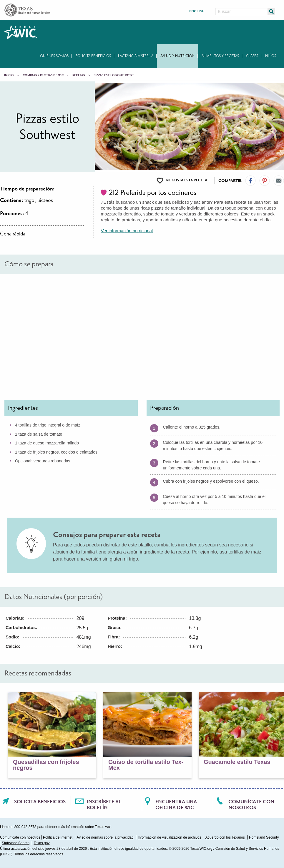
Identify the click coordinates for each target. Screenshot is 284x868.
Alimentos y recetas (220, 56)
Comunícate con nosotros (251, 805)
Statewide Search (16, 843)
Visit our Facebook (250, 181)
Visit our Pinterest (265, 181)
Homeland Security (264, 837)
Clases (252, 56)
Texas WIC (21, 32)
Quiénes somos (54, 56)
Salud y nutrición (177, 56)
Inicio (9, 75)
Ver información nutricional (127, 231)
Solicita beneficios (93, 56)
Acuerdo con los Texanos (225, 837)
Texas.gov (41, 843)
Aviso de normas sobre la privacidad (105, 837)
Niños (271, 56)
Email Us (279, 181)
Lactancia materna (136, 56)
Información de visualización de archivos (169, 837)
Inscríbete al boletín (104, 805)
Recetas (79, 75)
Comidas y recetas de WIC (43, 75)
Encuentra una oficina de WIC (176, 805)
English (197, 11)
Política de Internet (58, 837)
